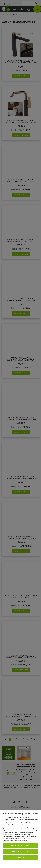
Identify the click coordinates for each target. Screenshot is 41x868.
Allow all (21, 857)
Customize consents (20, 851)
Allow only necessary (20, 845)
